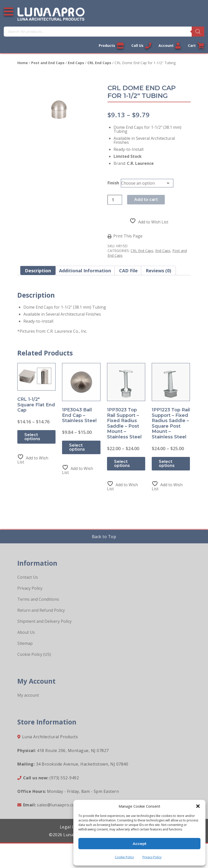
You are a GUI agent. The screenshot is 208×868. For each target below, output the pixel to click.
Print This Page (128, 236)
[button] (198, 806)
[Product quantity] (115, 200)
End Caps (76, 63)
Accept (140, 844)
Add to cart (146, 200)
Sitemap (25, 643)
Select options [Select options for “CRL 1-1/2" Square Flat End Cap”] (32, 437)
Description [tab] (38, 271)
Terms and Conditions (38, 599)
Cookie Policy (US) (34, 654)
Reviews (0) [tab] (158, 271)
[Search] (198, 32)
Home (23, 63)
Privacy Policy (152, 857)
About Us (26, 632)
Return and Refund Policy (41, 610)
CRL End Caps (99, 63)
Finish (113, 183)
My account (28, 695)
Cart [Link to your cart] (196, 46)
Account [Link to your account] (170, 46)
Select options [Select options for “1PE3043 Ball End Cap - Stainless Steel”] (77, 447)
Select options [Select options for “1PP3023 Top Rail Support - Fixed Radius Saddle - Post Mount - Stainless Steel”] (122, 464)
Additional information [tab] (85, 271)
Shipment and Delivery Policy (44, 621)
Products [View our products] (111, 46)
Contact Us (28, 577)
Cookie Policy (124, 857)
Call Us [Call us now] (141, 46)
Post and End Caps (48, 63)
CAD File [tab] (128, 271)
